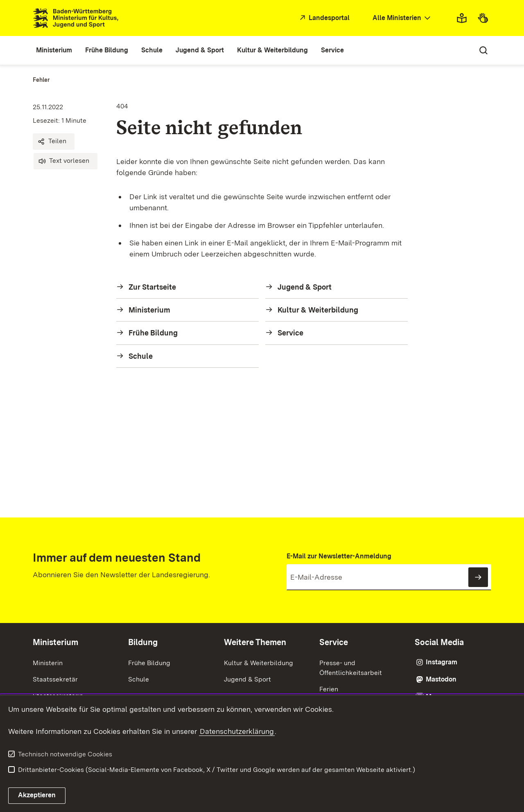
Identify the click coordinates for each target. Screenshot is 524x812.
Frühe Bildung (149, 663)
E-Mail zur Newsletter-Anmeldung (339, 556)
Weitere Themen (255, 642)
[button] (54, 142)
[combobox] (402, 18)
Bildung (143, 642)
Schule (139, 679)
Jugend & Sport (247, 679)
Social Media (439, 642)
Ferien (329, 689)
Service (334, 642)
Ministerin (48, 663)
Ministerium (55, 642)
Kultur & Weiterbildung (259, 663)
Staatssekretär (55, 679)
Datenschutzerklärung (237, 731)
